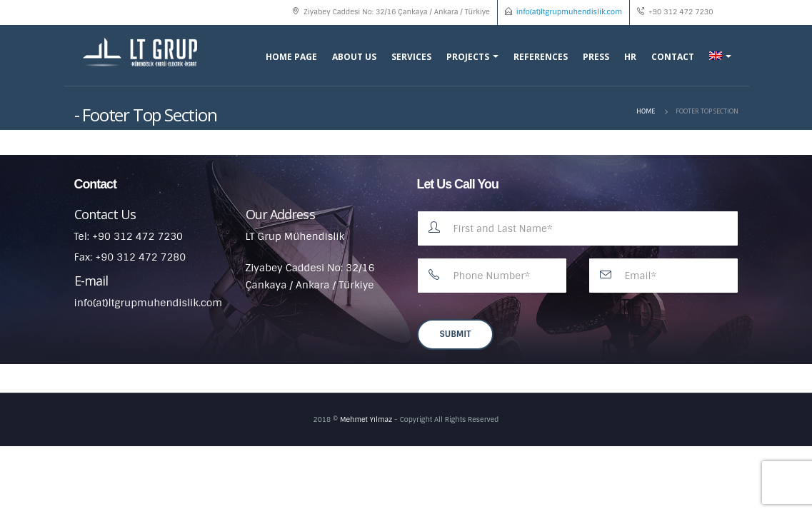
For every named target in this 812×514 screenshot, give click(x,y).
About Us (354, 57)
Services (411, 57)
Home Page (291, 57)
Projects (468, 57)
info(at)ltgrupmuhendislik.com (569, 12)
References (541, 57)
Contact (673, 57)
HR (630, 57)
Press (596, 57)
